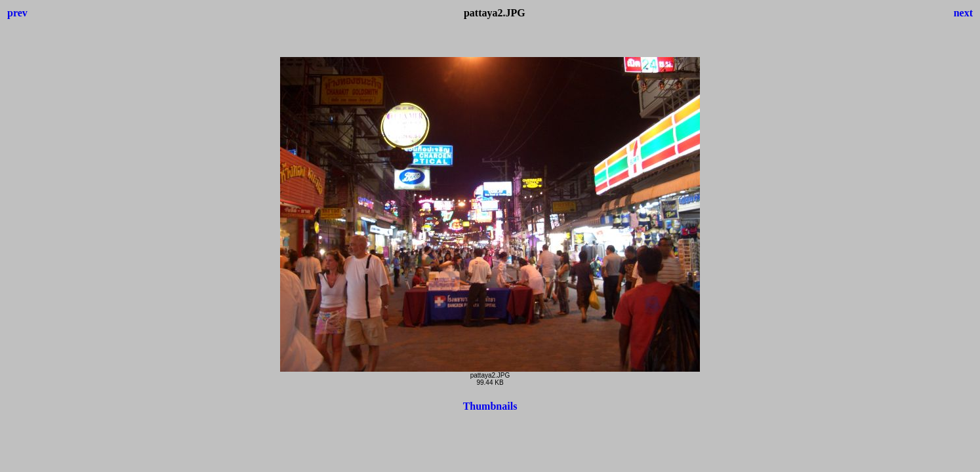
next (963, 13)
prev (17, 13)
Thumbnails (490, 406)
